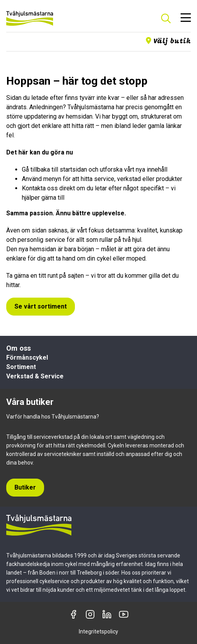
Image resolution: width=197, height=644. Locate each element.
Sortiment (21, 367)
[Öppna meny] (186, 18)
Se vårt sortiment (41, 306)
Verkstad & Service (35, 376)
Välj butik (168, 41)
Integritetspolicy (98, 632)
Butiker (25, 487)
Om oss (19, 348)
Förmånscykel (27, 357)
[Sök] (166, 18)
